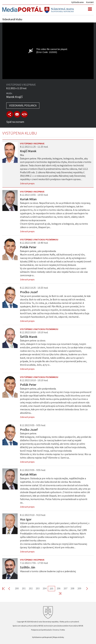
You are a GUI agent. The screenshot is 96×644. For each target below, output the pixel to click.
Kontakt (90, 2)
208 (72, 588)
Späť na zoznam (15, 122)
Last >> (58, 593)
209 (79, 588)
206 (59, 588)
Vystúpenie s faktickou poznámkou (39, 240)
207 (65, 588)
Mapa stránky (59, 637)
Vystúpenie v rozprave (32, 144)
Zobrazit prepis (27, 183)
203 (38, 588)
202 (31, 588)
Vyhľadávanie (78, 2)
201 (24, 588)
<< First (5, 588)
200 (17, 588)
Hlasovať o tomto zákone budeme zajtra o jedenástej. (48, 571)
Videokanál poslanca (23, 105)
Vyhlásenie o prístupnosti (42, 637)
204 (45, 588)
